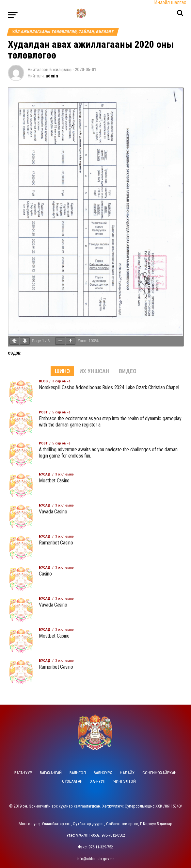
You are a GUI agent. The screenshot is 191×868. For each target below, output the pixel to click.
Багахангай (51, 773)
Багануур (23, 773)
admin (52, 76)
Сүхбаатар (72, 781)
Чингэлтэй (125, 781)
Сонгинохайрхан (159, 773)
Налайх (127, 773)
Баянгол (78, 773)
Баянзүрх (103, 773)
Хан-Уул (98, 781)
